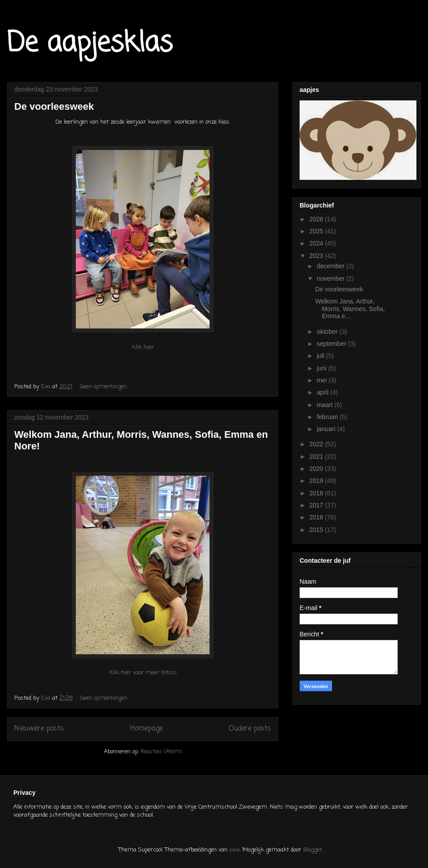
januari (327, 429)
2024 (317, 243)
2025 (317, 231)
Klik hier (143, 347)
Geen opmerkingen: (105, 387)
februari (328, 417)
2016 (317, 517)
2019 (317, 481)
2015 (317, 530)
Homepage (146, 729)
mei (322, 380)
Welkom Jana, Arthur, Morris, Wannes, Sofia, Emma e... (350, 309)
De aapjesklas (90, 44)
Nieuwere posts (39, 729)
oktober (328, 332)
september (332, 344)
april (323, 392)
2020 (317, 469)
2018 (317, 493)
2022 (317, 444)
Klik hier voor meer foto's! (143, 673)
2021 (317, 457)
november (331, 278)
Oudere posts (250, 729)
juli (321, 356)
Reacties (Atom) (161, 752)
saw (235, 850)
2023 (317, 256)
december (331, 266)
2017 (317, 505)
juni (322, 368)
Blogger (313, 850)
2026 (317, 219)
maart (325, 405)
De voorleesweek (54, 106)
